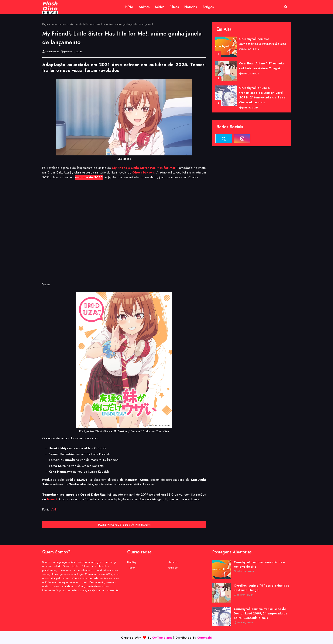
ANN (55, 509)
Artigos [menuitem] (208, 7)
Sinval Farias (52, 51)
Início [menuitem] (129, 7)
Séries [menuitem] (160, 7)
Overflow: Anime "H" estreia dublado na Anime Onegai (261, 66)
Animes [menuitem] (144, 7)
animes (63, 24)
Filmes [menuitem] (174, 7)
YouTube (173, 568)
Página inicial (50, 24)
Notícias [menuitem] (191, 7)
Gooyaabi (205, 638)
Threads (172, 562)
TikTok (131, 568)
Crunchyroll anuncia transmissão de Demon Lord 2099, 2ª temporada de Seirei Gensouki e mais (263, 95)
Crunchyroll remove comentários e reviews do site (263, 41)
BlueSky (132, 562)
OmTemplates (162, 638)
